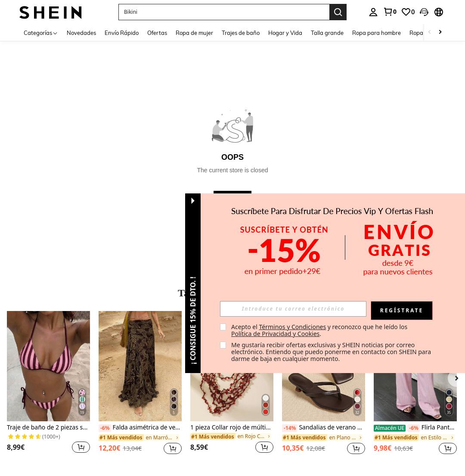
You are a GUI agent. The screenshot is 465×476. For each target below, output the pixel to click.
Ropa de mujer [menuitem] (194, 33)
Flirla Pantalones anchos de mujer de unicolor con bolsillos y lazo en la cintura (415, 428)
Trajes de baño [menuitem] (241, 33)
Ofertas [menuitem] (157, 33)
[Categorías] (41, 33)
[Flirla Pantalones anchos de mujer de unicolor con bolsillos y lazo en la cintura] (415, 366)
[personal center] (373, 12)
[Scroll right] (440, 33)
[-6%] (105, 428)
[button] (424, 12)
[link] (390, 12)
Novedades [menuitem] (81, 33)
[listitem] (48, 387)
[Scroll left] (430, 33)
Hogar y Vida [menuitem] (285, 33)
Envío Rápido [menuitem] (122, 33)
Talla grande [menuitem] (327, 33)
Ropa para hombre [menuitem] (377, 33)
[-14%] (290, 428)
